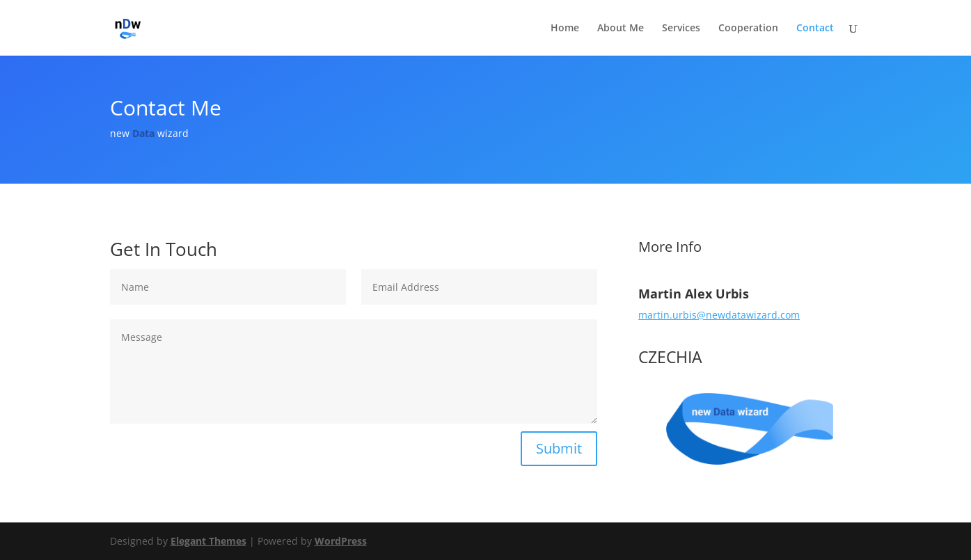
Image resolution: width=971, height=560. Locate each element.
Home (565, 29)
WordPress (341, 541)
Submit (559, 448)
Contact (815, 29)
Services (681, 29)
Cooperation (748, 29)
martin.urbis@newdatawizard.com (719, 315)
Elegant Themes (208, 541)
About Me (621, 29)
